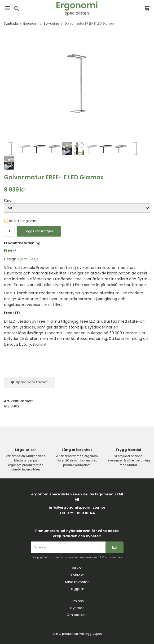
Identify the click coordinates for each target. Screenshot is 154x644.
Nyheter (77, 608)
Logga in (77, 589)
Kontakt (77, 575)
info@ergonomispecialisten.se (77, 507)
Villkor (77, 568)
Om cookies (77, 615)
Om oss (77, 601)
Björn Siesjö (28, 259)
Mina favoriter (77, 582)
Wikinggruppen (91, 634)
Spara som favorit (29, 382)
